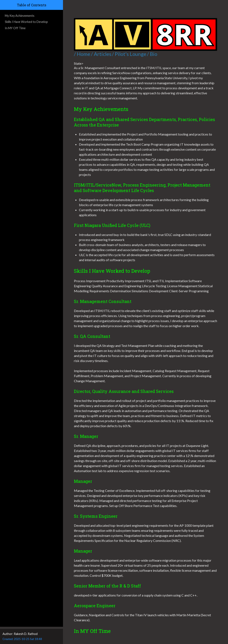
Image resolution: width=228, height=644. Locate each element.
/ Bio (152, 54)
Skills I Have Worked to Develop (26, 22)
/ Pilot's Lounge (129, 54)
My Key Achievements (20, 16)
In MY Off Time (15, 28)
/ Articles (101, 54)
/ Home (82, 54)
